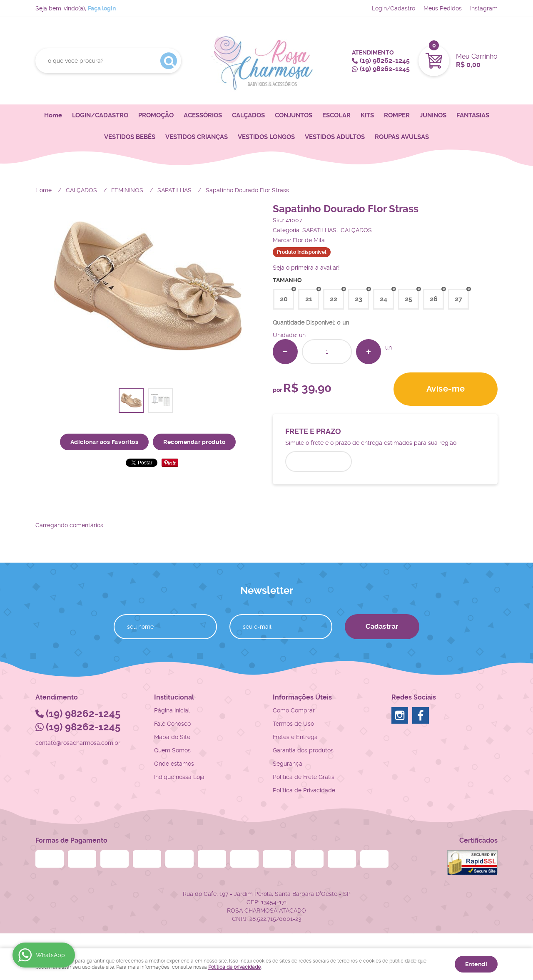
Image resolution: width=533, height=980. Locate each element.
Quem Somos (172, 750)
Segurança (288, 764)
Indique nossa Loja (179, 777)
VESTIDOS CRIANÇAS (197, 137)
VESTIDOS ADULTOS (335, 137)
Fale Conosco (172, 724)
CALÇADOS (248, 115)
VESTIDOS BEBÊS (130, 137)
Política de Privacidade (304, 790)
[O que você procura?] (169, 61)
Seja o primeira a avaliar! (306, 268)
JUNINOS (433, 115)
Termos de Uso (293, 724)
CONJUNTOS (294, 115)
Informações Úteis (302, 697)
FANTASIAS (473, 115)
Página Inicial (172, 710)
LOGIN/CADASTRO (100, 115)
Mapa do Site (172, 737)
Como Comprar (294, 710)
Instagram (484, 8)
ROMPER (397, 115)
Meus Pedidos (443, 8)
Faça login (102, 8)
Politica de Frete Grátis (304, 777)
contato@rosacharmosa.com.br (78, 743)
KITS (367, 115)
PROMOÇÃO (156, 115)
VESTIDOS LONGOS (266, 137)
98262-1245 (385, 61)
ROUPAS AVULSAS (402, 137)
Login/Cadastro (394, 8)
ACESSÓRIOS (203, 115)
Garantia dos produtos (303, 750)
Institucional (174, 697)
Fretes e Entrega (295, 737)
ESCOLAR (336, 115)
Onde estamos (174, 764)
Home (53, 115)
